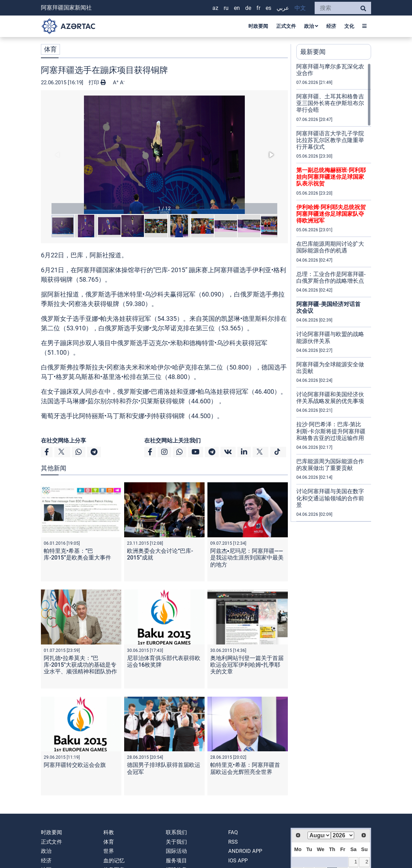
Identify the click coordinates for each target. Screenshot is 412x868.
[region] (334, 292)
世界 (109, 851)
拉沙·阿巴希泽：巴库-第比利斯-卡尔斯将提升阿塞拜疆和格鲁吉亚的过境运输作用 (331, 431)
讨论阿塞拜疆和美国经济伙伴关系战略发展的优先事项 (330, 398)
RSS (233, 842)
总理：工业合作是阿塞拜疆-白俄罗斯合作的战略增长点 (331, 277)
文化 (349, 26)
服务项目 (176, 861)
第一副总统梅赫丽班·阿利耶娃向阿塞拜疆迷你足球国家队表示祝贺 (331, 177)
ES (268, 8)
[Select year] (343, 835)
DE (248, 8)
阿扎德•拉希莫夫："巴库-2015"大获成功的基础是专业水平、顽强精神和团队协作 (80, 665)
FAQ (233, 832)
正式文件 (286, 26)
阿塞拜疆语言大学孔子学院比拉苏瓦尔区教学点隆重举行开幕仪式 (330, 140)
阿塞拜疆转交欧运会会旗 (75, 765)
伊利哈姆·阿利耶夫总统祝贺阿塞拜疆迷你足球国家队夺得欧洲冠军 (331, 214)
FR (258, 8)
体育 (50, 49)
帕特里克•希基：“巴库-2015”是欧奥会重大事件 (77, 554)
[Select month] (319, 835)
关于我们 (176, 842)
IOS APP (238, 861)
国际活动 (176, 851)
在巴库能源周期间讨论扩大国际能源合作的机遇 (330, 247)
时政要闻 (258, 26)
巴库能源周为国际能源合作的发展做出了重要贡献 (330, 465)
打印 (97, 82)
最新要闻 (313, 52)
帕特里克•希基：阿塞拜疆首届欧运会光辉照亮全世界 (245, 768)
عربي (283, 8)
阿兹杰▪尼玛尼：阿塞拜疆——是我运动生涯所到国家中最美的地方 (247, 558)
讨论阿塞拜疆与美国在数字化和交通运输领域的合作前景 (330, 498)
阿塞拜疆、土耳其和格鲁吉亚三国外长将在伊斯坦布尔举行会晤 (330, 103)
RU (226, 8)
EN (237, 8)
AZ (215, 8)
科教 (109, 832)
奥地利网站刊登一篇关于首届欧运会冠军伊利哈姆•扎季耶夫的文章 (247, 665)
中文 (300, 8)
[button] (164, 155)
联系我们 (176, 832)
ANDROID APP (245, 851)
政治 (311, 26)
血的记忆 (114, 861)
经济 (331, 26)
